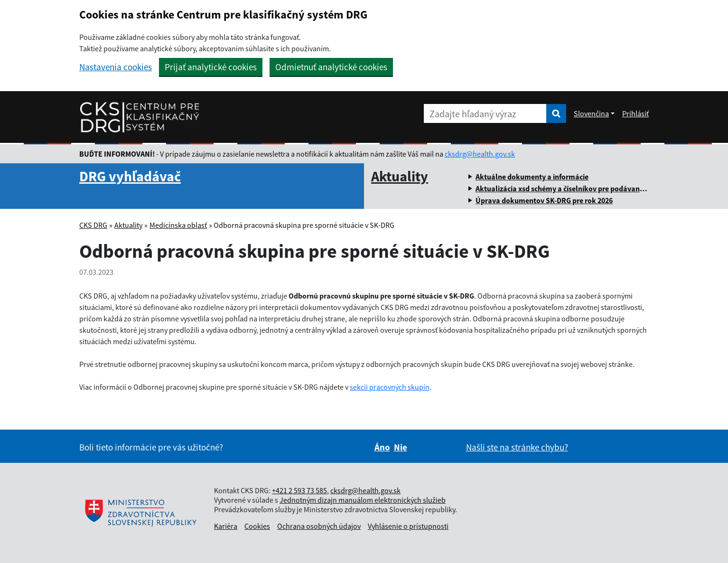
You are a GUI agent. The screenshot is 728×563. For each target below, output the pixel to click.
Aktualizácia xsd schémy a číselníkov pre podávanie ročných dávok (585, 188)
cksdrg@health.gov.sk (480, 154)
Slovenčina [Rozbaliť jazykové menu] (591, 113)
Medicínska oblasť (178, 225)
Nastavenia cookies (116, 67)
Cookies (257, 526)
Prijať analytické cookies (211, 67)
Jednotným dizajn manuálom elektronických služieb (363, 500)
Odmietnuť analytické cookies (331, 67)
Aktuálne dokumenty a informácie (532, 177)
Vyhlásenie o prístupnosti (408, 526)
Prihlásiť (635, 113)
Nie (401, 447)
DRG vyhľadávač (130, 176)
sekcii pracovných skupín (390, 387)
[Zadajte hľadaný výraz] (485, 113)
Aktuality (400, 176)
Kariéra (226, 526)
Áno (382, 447)
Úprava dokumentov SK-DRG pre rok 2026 (544, 200)
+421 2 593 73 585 (299, 490)
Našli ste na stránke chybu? (517, 447)
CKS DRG (93, 225)
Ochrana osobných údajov (319, 526)
